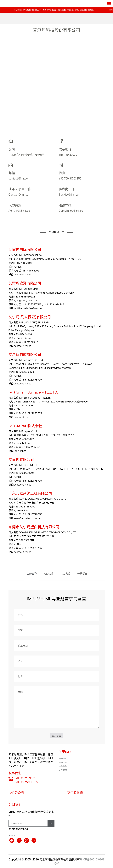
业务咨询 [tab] (32, 574)
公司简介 (63, 758)
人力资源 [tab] (65, 574)
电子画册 (63, 770)
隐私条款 (63, 766)
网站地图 (63, 762)
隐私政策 (38, 10)
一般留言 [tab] (82, 574)
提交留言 (57, 736)
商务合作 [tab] (49, 574)
